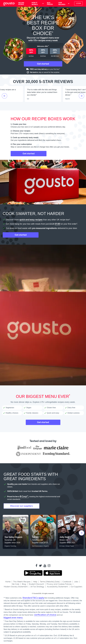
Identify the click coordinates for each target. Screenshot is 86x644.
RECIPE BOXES (21, 4)
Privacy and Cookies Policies (59, 584)
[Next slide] (82, 96)
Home (8, 582)
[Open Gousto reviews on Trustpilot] (43, 106)
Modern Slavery (16, 587)
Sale (57, 582)
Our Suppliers (76, 587)
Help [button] (35, 582)
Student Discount (36, 584)
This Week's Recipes (22, 582)
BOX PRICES (50, 4)
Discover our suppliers (21, 506)
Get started (43, 64)
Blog (24, 584)
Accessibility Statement (57, 587)
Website (50, 582)
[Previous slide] (4, 96)
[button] (78, 4)
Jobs (76, 582)
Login (78, 3)
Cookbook (67, 582)
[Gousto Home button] (11, 4)
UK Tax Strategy (37, 587)
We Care (15, 584)
